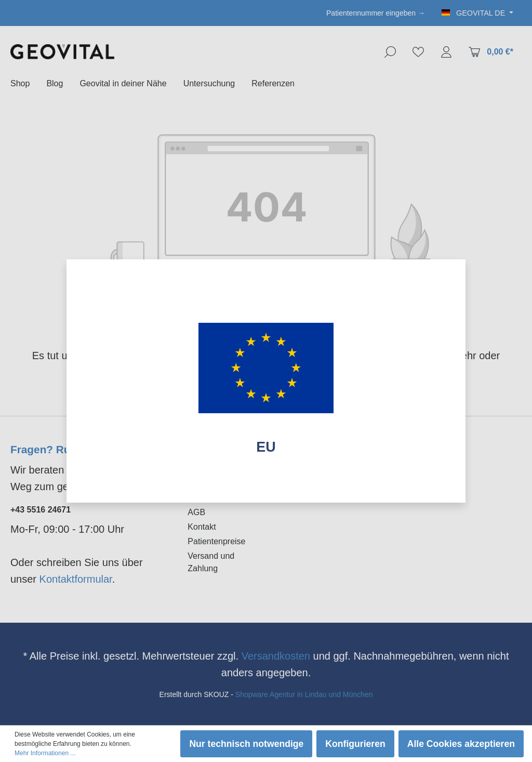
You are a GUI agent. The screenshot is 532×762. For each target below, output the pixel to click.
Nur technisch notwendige (246, 744)
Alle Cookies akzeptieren (461, 744)
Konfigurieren (355, 744)
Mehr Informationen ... (45, 753)
